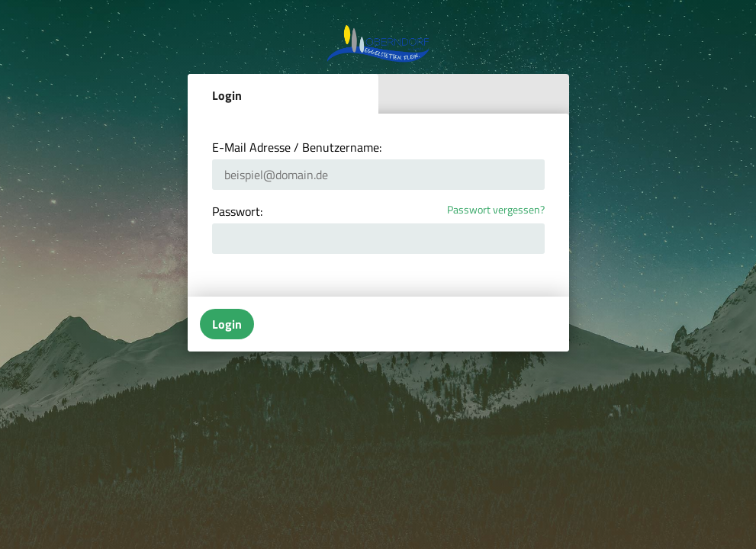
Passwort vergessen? (496, 210)
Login (227, 95)
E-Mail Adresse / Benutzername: (297, 147)
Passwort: (237, 211)
